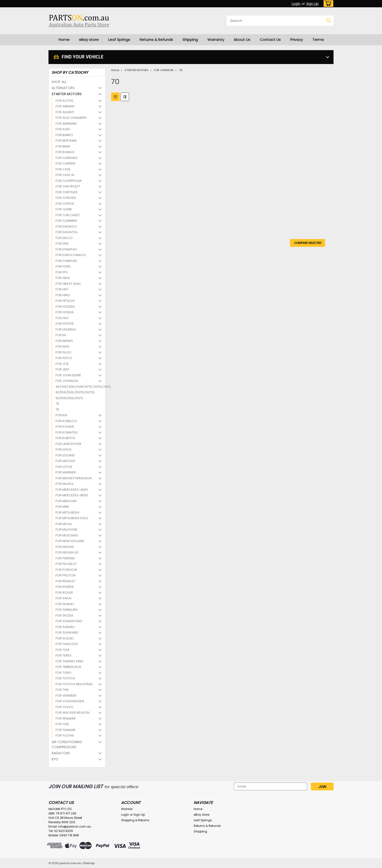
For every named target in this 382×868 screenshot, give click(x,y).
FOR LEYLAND (65, 455)
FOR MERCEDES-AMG (72, 490)
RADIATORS (61, 753)
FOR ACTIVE (64, 101)
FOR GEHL (63, 278)
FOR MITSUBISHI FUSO (72, 518)
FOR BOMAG (65, 152)
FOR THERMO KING (69, 661)
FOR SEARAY (65, 604)
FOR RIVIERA (65, 587)
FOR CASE (63, 169)
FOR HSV (62, 318)
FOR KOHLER (65, 427)
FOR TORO (63, 673)
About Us (242, 40)
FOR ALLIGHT (65, 112)
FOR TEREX (63, 655)
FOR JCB (62, 364)
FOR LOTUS (64, 467)
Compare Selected (307, 243)
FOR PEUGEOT (66, 564)
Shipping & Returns (135, 820)
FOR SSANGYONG (69, 621)
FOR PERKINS (65, 558)
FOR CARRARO (67, 158)
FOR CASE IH (65, 175)
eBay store (89, 40)
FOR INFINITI (64, 341)
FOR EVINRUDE (66, 261)
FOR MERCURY (66, 501)
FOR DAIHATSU (67, 232)
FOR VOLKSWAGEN (70, 701)
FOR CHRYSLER (67, 192)
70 (57, 404)
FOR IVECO (64, 358)
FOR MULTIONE (67, 530)
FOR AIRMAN (65, 106)
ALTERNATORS (63, 88)
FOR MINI (62, 507)
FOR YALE (62, 724)
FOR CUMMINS (66, 221)
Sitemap (89, 863)
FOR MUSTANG (67, 535)
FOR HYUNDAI (66, 329)
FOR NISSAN (65, 547)
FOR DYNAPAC (66, 249)
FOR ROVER (64, 593)
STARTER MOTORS (67, 94)
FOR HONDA (65, 312)
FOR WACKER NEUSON (72, 713)
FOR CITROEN (66, 198)
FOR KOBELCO (66, 421)
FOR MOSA (64, 524)
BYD (55, 759)
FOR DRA (62, 244)
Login (296, 4)
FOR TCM (62, 650)
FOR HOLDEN (65, 307)
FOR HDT (62, 289)
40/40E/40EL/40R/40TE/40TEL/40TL (78, 387)
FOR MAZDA (65, 484)
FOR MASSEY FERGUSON (74, 478)
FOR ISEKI (62, 346)
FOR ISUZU (63, 352)
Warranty (216, 40)
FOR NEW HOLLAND (70, 541)
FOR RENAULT (66, 581)
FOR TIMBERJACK (68, 667)
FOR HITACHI (65, 301)
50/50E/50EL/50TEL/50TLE (75, 392)
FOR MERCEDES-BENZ (72, 495)
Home (64, 40)
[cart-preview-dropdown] (327, 4)
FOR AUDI (63, 129)
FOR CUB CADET (68, 215)
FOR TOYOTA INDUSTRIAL (74, 684)
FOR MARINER (66, 472)
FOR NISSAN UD (67, 552)
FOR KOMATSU (67, 432)
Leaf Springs (119, 40)
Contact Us (270, 40)
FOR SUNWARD (67, 633)
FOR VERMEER (66, 696)
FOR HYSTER (65, 324)
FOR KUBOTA (65, 438)
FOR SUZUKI (64, 638)
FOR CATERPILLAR (69, 181)
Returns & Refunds (156, 40)
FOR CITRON (65, 204)
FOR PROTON (66, 575)
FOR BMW (63, 146)
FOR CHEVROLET (68, 186)
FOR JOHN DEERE (68, 375)
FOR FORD (63, 266)
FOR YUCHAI (65, 735)
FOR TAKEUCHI (67, 644)
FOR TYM (62, 690)
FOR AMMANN (66, 124)
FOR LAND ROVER (68, 444)
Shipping (190, 40)
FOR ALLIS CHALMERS (71, 118)
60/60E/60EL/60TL (69, 398)
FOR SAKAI (63, 598)
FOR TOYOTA (65, 678)
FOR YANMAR (65, 730)
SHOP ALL (59, 82)
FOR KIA (61, 415)
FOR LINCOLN (65, 461)
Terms (318, 40)
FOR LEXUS (63, 449)
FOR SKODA (64, 615)
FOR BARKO (64, 135)
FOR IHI (61, 335)
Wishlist (127, 809)
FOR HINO (63, 295)
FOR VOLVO (64, 707)
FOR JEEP (62, 369)
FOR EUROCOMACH (71, 255)
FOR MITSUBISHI (67, 512)
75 (57, 410)
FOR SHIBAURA (67, 610)
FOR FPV (62, 272)
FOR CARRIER (65, 163)
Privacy (296, 40)
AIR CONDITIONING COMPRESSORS (67, 744)
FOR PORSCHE (66, 570)
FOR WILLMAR (66, 718)
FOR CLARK (64, 209)
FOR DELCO (64, 238)
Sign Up (312, 4)
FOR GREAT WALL (68, 284)
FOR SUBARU (65, 627)
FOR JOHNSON (67, 381)
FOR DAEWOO (66, 226)
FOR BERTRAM (66, 141)
